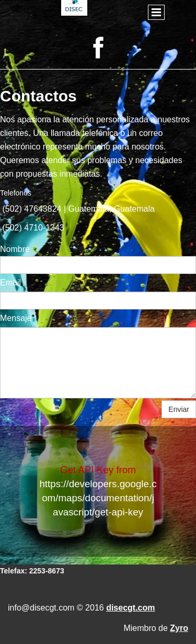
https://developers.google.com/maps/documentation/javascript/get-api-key (98, 498)
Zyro (179, 628)
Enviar (179, 409)
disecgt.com (130, 608)
